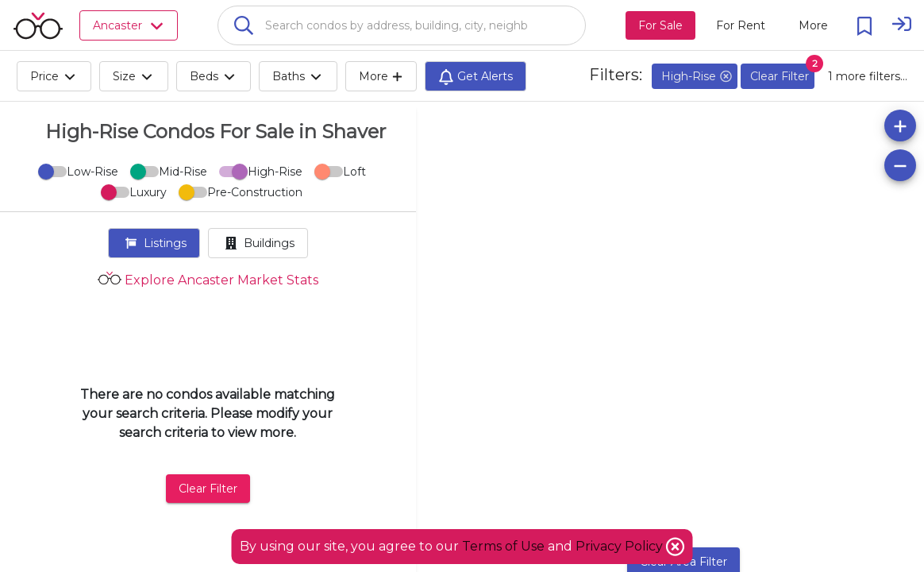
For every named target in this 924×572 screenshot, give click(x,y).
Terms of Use (503, 546)
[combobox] (402, 25)
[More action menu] (813, 25)
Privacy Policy (621, 546)
